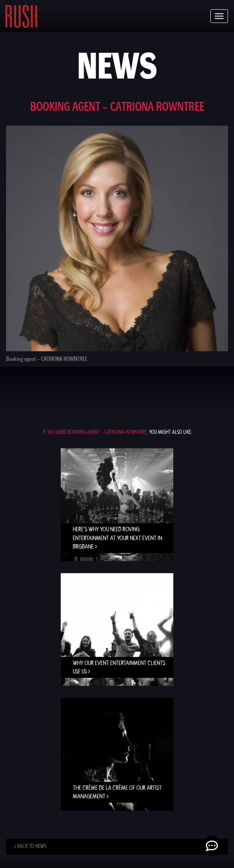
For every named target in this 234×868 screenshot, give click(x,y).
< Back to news (30, 846)
